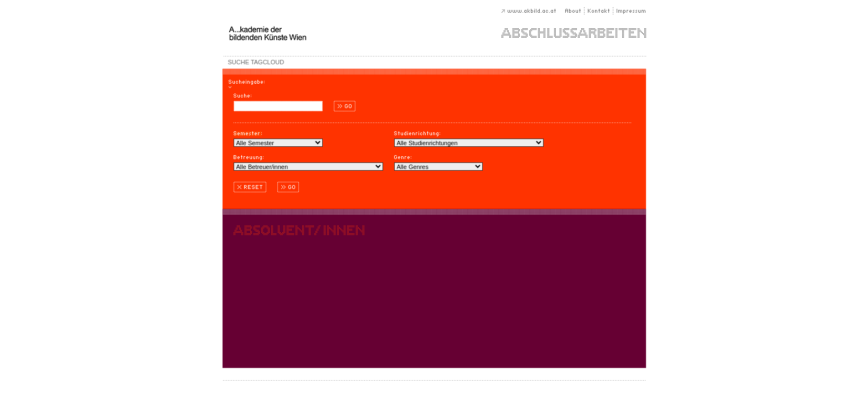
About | (575, 11)
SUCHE (239, 62)
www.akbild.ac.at (533, 11)
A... (306, 33)
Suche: (242, 97)
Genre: (403, 159)
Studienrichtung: (417, 135)
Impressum (630, 11)
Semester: (248, 135)
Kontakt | (599, 11)
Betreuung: (249, 159)
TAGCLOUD (267, 62)
